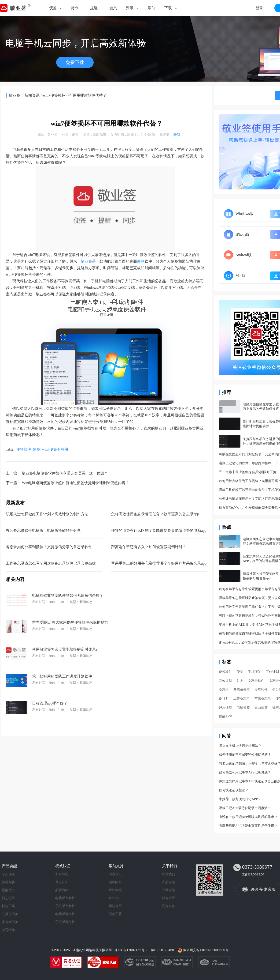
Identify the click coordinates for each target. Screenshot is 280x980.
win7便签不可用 (55, 449)
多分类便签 (10, 922)
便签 (53, 8)
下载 (168, 8)
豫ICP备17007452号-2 (131, 950)
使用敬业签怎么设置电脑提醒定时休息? (65, 649)
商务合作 (169, 906)
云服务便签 (10, 914)
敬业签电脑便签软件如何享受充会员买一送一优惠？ (65, 473)
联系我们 (169, 874)
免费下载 (75, 62)
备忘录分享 (242, 690)
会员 (113, 8)
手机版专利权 (65, 906)
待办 (75, 8)
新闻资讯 (32, 95)
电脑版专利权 (65, 898)
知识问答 (115, 882)
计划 (240, 681)
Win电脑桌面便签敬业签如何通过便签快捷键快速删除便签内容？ (76, 483)
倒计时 (224, 698)
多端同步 (8, 882)
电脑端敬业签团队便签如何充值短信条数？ (68, 595)
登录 (259, 8)
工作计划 (272, 672)
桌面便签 (261, 707)
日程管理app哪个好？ (50, 703)
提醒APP (225, 716)
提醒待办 (8, 890)
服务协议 (169, 898)
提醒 (94, 8)
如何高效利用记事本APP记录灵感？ (245, 772)
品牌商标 (62, 890)
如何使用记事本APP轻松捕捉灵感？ (245, 755)
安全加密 (62, 874)
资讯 (130, 8)
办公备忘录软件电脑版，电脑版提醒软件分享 (43, 530)
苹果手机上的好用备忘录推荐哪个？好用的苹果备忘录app (159, 563)
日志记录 (8, 898)
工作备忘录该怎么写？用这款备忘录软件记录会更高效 (51, 563)
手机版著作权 (65, 922)
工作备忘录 (242, 698)
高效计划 (225, 681)
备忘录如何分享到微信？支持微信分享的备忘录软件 (49, 547)
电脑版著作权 (65, 914)
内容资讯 (115, 874)
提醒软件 (261, 690)
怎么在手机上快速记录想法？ (240, 746)
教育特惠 (8, 930)
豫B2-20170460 (162, 950)
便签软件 (24, 449)
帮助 (151, 8)
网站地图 (115, 906)
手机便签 (254, 672)
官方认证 (62, 882)
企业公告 (115, 898)
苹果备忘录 (263, 698)
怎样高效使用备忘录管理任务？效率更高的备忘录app (155, 514)
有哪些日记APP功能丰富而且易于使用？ (248, 826)
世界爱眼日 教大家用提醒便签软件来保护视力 (70, 622)
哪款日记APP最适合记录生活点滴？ (245, 808)
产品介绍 (169, 882)
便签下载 (115, 914)
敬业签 (15, 95)
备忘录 (224, 690)
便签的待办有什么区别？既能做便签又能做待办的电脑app (159, 530)
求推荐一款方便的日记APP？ (240, 799)
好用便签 (225, 707)
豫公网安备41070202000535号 (206, 950)
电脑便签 (243, 707)
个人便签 (8, 874)
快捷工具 (8, 906)
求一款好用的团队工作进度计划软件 (62, 676)
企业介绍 (169, 890)
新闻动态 (99, 135)
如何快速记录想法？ (234, 790)
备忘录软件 (256, 681)
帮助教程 (115, 890)
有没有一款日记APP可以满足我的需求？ (248, 817)
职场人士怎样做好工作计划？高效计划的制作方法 (47, 514)
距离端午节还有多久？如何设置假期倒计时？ (149, 547)
